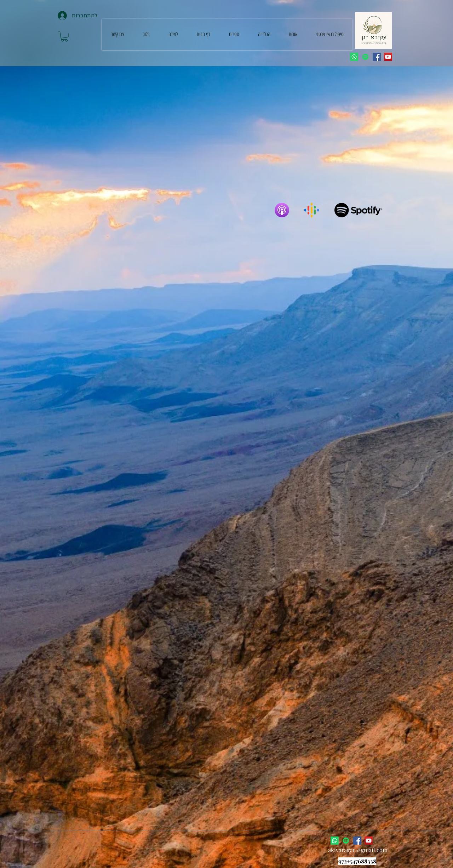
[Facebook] (377, 57)
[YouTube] (388, 57)
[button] (64, 37)
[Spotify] (365, 57)
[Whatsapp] (354, 57)
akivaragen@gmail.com (358, 850)
